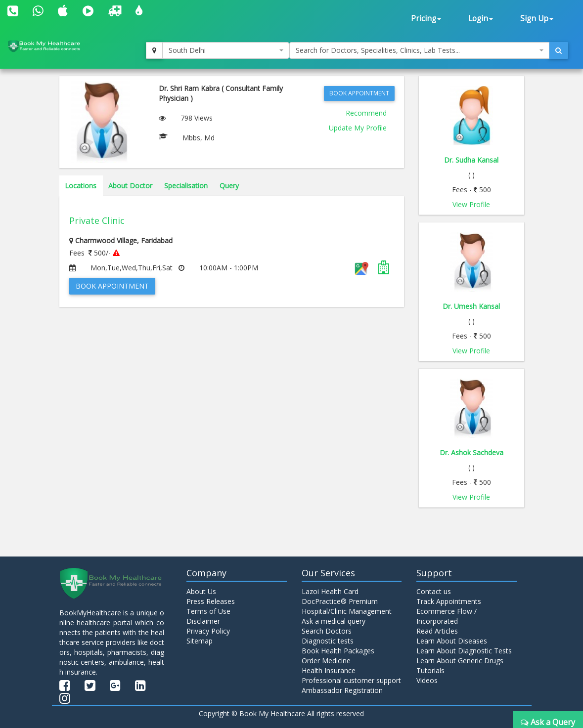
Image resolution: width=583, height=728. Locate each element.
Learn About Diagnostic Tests (464, 651)
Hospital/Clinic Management (347, 611)
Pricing (426, 19)
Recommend (366, 113)
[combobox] (226, 50)
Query (229, 186)
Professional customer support (351, 680)
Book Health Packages (338, 651)
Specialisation (186, 186)
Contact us (434, 591)
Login (481, 19)
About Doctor (130, 186)
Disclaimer (203, 621)
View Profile (471, 204)
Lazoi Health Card (330, 591)
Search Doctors (327, 631)
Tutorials (430, 670)
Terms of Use (208, 611)
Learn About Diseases (452, 641)
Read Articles (437, 631)
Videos (427, 680)
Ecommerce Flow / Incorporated (447, 616)
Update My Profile (358, 128)
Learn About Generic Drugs (460, 661)
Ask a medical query (334, 621)
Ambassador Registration (342, 690)
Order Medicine (326, 661)
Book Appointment (359, 93)
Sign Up (537, 19)
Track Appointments (449, 601)
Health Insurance (329, 670)
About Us (201, 591)
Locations (81, 186)
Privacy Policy (208, 631)
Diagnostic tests (328, 641)
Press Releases (211, 601)
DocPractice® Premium (340, 601)
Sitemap (200, 641)
